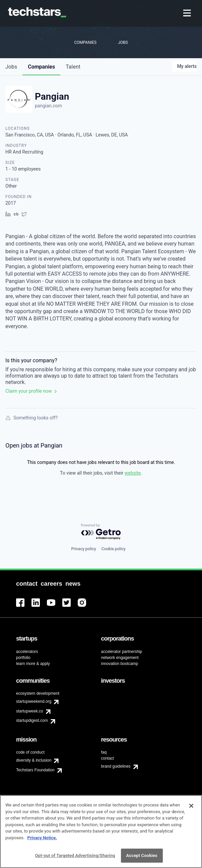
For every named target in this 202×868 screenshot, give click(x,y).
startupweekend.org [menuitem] (34, 701)
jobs (11, 67)
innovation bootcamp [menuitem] (120, 664)
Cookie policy (114, 549)
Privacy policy (83, 549)
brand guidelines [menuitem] (116, 766)
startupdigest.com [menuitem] (32, 720)
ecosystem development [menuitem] (38, 693)
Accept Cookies (142, 859)
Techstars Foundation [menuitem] (35, 770)
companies (41, 67)
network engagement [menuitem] (120, 658)
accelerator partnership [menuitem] (122, 652)
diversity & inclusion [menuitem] (34, 760)
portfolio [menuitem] (23, 658)
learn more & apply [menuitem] (33, 664)
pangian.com (48, 106)
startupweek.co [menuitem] (30, 711)
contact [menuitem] (108, 758)
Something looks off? (31, 418)
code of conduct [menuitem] (30, 752)
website (133, 473)
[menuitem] (188, 14)
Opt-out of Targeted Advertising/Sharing (75, 859)
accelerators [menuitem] (27, 652)
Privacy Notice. (42, 841)
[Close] (191, 809)
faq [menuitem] (104, 752)
